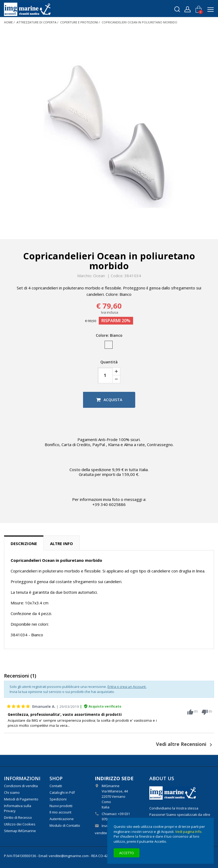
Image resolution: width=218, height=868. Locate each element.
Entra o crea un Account (127, 687)
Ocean (99, 276)
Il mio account (60, 812)
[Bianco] (109, 346)
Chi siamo (12, 792)
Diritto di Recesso (18, 817)
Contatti (56, 786)
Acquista (109, 400)
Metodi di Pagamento (21, 799)
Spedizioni (58, 799)
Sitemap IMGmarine (20, 831)
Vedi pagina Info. (189, 832)
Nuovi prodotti (61, 806)
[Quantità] (105, 375)
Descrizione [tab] (24, 543)
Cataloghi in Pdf (62, 792)
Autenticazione (62, 819)
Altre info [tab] (61, 543)
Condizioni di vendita (21, 786)
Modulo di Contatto (65, 825)
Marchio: (85, 276)
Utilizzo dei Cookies (20, 824)
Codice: (117, 276)
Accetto (127, 853)
